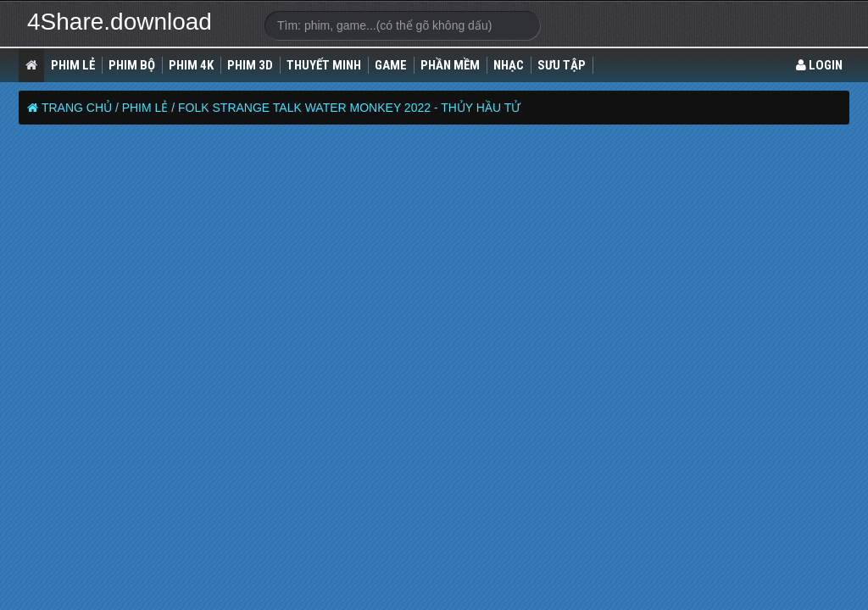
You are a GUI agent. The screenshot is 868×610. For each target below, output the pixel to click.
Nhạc (509, 65)
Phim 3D (250, 65)
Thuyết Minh (324, 65)
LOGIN (819, 65)
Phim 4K (191, 65)
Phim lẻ (73, 65)
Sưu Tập (562, 65)
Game (391, 65)
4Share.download (120, 22)
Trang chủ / (80, 108)
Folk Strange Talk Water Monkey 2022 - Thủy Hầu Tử (349, 108)
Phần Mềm (450, 65)
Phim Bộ (132, 65)
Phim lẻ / (148, 108)
